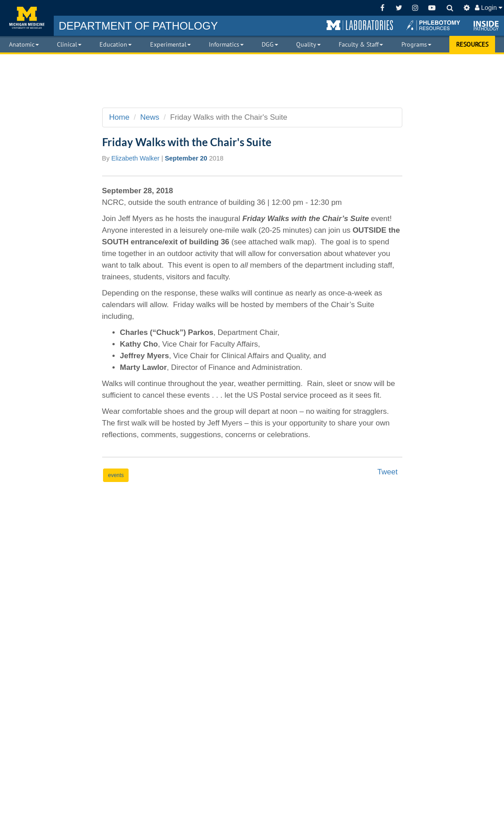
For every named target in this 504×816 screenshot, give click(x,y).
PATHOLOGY (138, 26)
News (150, 117)
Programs (416, 44)
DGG (270, 44)
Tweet (387, 472)
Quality (308, 44)
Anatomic (24, 44)
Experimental (170, 44)
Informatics (226, 44)
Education (116, 44)
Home (119, 117)
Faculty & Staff (361, 44)
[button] (360, 26)
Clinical (69, 44)
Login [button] (489, 8)
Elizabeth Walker (135, 158)
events (116, 475)
